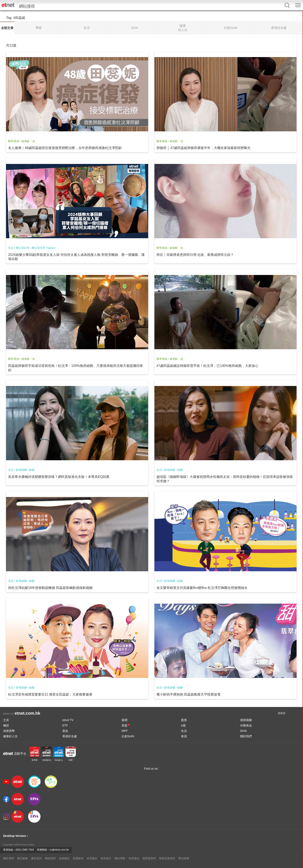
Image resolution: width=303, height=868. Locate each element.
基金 (65, 731)
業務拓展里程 (167, 858)
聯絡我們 (50, 858)
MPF (125, 731)
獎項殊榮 (184, 858)
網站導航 (120, 858)
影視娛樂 (21, 470)
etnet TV (68, 720)
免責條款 (64, 858)
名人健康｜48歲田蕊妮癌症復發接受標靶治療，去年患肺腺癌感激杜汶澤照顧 (65, 148)
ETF (65, 725)
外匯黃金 (246, 725)
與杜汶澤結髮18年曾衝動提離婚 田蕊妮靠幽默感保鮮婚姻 (50, 588)
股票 (184, 720)
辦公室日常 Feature (44, 248)
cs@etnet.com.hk (59, 850)
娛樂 (32, 470)
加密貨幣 (9, 731)
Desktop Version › (15, 836)
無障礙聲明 (149, 858)
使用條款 (92, 858)
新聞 (124, 720)
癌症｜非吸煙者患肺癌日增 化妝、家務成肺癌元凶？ (195, 255)
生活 (11, 248)
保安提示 (106, 858)
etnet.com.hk (27, 713)
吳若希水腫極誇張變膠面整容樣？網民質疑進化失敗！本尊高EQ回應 (59, 477)
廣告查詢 (36, 858)
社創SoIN (128, 736)
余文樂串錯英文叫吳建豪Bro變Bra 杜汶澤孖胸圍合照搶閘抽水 (202, 588)
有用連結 (134, 858)
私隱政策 (78, 858)
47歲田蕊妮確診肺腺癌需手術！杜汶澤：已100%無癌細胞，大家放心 (208, 366)
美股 (126, 725)
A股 (183, 725)
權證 (6, 725)
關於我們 (246, 736)
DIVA (244, 731)
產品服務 (22, 858)
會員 (184, 736)
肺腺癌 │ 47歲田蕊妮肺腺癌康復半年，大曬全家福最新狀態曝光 (204, 148)
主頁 (6, 720)
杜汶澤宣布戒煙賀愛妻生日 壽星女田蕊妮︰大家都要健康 (50, 694)
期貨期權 (246, 720)
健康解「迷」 (30, 141)
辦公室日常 (23, 248)
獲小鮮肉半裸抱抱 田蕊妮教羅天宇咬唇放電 (188, 694)
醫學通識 (14, 141)
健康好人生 (10, 736)
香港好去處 (70, 736)
